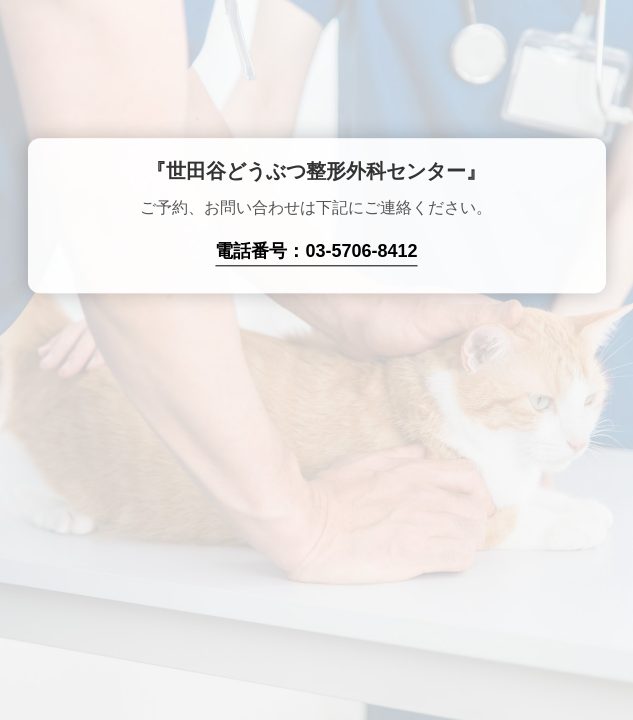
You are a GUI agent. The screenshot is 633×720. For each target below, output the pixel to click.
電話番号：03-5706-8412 (316, 252)
